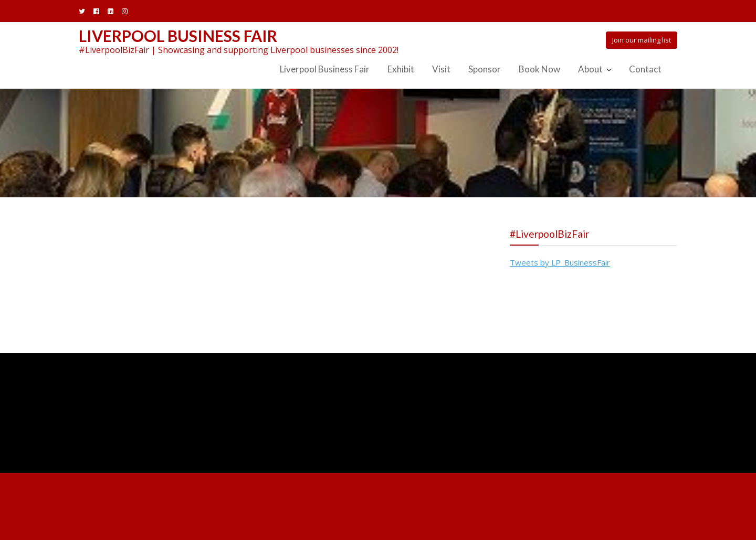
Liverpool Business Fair (178, 36)
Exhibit (401, 69)
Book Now (539, 69)
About (590, 69)
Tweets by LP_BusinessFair (560, 262)
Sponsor (485, 69)
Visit (441, 69)
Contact (645, 69)
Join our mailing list (642, 40)
